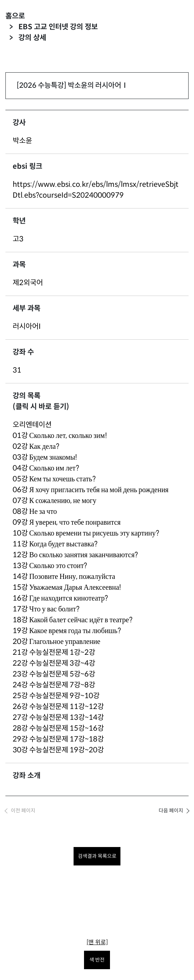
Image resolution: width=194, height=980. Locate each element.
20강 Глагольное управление (56, 642)
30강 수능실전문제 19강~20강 (58, 750)
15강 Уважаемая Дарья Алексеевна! (67, 587)
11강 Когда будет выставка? (55, 544)
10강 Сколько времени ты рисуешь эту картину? (86, 533)
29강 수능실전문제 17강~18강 (58, 739)
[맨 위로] (97, 942)
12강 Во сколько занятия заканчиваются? (75, 555)
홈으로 (15, 16)
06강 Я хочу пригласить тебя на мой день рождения (91, 490)
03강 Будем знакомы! (45, 457)
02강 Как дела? (36, 446)
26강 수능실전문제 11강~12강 (58, 707)
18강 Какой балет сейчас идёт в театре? (72, 620)
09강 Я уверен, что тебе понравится (67, 522)
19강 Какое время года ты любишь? (67, 631)
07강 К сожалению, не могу (54, 501)
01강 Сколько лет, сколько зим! (60, 436)
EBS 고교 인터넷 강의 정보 (58, 27)
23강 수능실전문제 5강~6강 (54, 674)
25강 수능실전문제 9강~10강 (56, 696)
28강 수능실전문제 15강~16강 (58, 728)
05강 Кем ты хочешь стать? (54, 479)
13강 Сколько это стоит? (50, 566)
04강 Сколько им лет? (46, 468)
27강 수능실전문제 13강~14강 (58, 717)
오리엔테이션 (32, 425)
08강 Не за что (35, 512)
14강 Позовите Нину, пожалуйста (64, 577)
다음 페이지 (171, 811)
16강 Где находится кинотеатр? (60, 598)
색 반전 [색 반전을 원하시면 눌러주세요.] (97, 960)
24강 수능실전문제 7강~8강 (54, 685)
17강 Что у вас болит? (46, 609)
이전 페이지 (23, 811)
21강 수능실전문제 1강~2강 (54, 652)
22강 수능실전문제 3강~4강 (54, 663)
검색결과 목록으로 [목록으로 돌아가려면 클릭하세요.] (97, 856)
